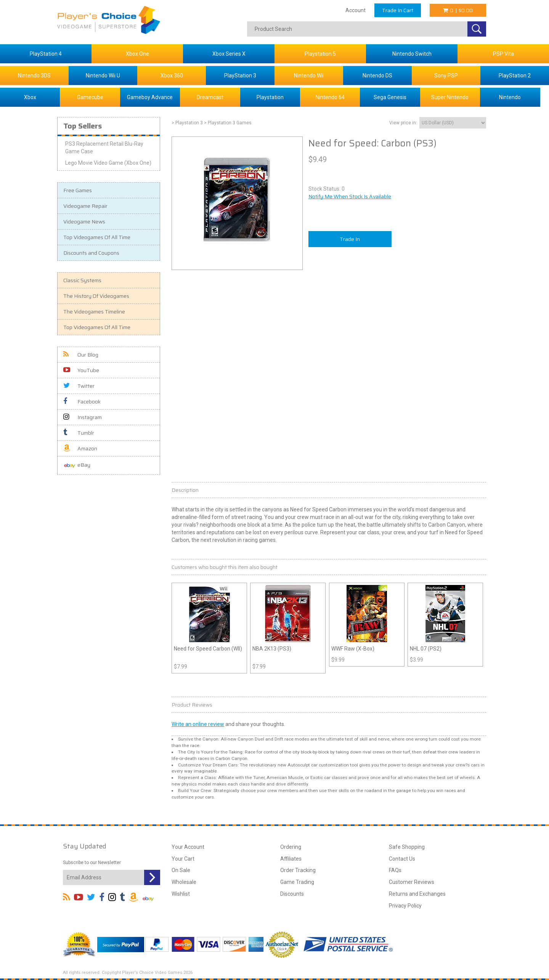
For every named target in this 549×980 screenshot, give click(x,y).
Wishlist (181, 894)
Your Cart (183, 859)
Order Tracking (298, 870)
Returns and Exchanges (417, 894)
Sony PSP (446, 76)
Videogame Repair (85, 206)
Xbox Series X (229, 54)
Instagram (83, 417)
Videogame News (84, 222)
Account (356, 10)
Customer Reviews (412, 882)
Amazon (80, 448)
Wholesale (184, 882)
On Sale (181, 870)
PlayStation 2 (515, 76)
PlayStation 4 (46, 54)
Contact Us (402, 859)
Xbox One (137, 54)
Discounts (292, 894)
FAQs (395, 870)
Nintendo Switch (412, 54)
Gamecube (90, 97)
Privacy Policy (405, 906)
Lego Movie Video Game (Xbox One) (108, 163)
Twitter (79, 386)
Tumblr (79, 433)
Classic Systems (82, 280)
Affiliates (291, 859)
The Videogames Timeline (94, 312)
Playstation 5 (320, 54)
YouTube (81, 370)
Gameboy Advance (150, 97)
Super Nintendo (450, 97)
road (369, 790)
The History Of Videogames (96, 296)
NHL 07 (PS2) (426, 649)
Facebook (82, 402)
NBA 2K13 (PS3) (272, 649)
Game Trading (297, 882)
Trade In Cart (398, 10)
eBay (77, 465)
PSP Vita (503, 54)
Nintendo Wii (309, 76)
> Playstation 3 (187, 123)
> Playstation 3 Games (228, 123)
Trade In (350, 239)
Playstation (270, 97)
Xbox (30, 97)
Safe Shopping (407, 847)
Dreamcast (210, 97)
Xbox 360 (172, 76)
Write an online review (198, 724)
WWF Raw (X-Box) (353, 649)
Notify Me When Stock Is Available (350, 196)
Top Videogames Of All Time (97, 237)
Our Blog (81, 355)
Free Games (78, 190)
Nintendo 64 (330, 97)
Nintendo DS (377, 76)
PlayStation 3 (240, 76)
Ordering (291, 847)
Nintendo (510, 97)
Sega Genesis (390, 97)
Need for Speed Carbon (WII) (208, 649)
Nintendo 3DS (34, 76)
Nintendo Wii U (103, 76)
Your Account (188, 847)
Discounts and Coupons (91, 253)
